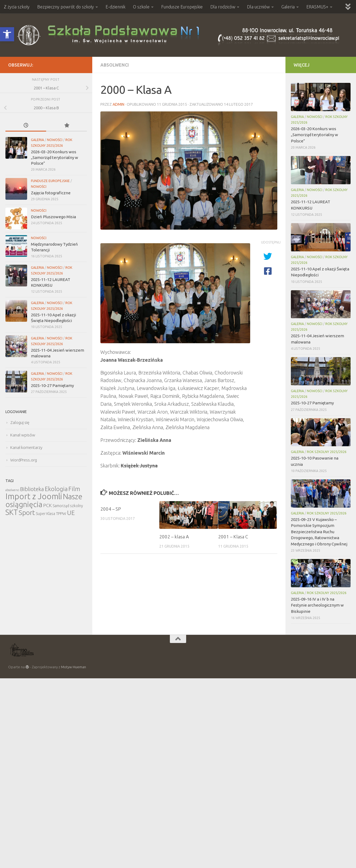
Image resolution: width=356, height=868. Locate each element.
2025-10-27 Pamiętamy (52, 385)
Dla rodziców (223, 7)
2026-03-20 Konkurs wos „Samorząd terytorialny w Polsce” (55, 157)
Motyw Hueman (74, 667)
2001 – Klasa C (233, 537)
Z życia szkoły (17, 7)
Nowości (55, 140)
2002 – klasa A (174, 537)
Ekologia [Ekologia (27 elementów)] (56, 489)
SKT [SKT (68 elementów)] (12, 512)
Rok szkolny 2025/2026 (327, 452)
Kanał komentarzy (26, 447)
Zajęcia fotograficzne (51, 193)
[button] (7, 34)
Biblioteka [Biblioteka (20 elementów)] (32, 489)
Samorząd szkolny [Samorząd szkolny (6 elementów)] (68, 506)
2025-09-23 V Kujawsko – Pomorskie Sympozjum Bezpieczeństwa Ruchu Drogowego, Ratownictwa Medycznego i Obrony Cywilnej (319, 532)
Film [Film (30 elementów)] (74, 489)
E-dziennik (115, 7)
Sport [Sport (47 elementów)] (27, 513)
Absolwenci (115, 65)
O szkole (141, 7)
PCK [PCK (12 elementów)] (47, 505)
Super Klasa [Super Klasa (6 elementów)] (45, 514)
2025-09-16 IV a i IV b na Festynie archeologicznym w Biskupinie (317, 605)
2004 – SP (111, 509)
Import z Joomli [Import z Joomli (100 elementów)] (34, 496)
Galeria (288, 7)
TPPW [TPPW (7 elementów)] (61, 513)
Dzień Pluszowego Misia (53, 217)
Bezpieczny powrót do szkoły (66, 7)
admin (118, 104)
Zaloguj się (20, 422)
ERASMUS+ (317, 7)
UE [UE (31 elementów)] (71, 513)
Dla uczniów (258, 7)
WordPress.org (24, 460)
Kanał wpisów (23, 435)
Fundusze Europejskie (182, 7)
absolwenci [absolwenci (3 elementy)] (12, 490)
